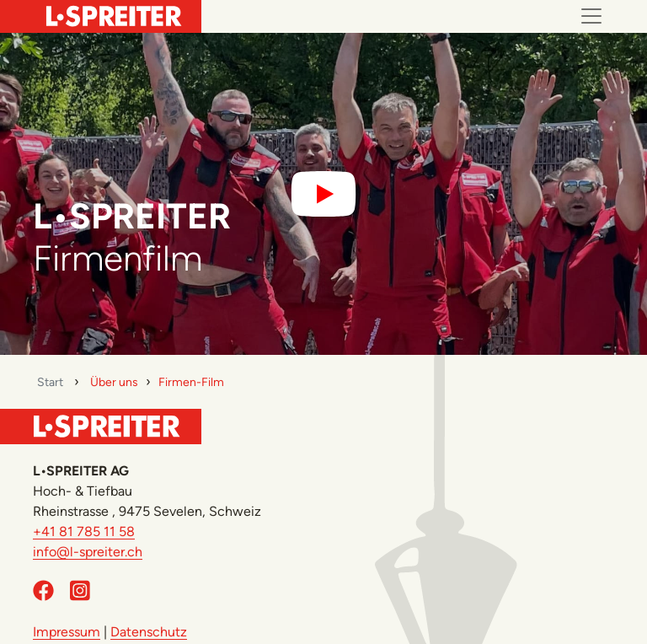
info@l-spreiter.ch (88, 552)
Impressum (67, 632)
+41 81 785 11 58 (84, 531)
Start (50, 382)
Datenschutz (149, 632)
